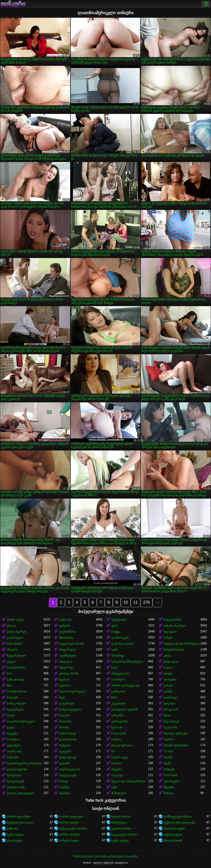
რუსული (65, 745)
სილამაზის (14, 644)
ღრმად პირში (69, 674)
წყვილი (64, 680)
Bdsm (167, 715)
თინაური (13, 4)
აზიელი (12, 650)
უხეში (167, 763)
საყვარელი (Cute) (72, 644)
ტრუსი (168, 674)
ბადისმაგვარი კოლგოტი (24, 763)
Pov (9, 674)
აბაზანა (64, 793)
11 (136, 602)
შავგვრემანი (172, 620)
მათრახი (65, 721)
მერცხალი (14, 775)
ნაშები (168, 638)
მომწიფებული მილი (178, 817)
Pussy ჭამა (119, 733)
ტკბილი (65, 686)
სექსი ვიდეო (15, 835)
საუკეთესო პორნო (124, 835)
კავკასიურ (118, 703)
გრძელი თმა (16, 787)
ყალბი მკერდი (17, 769)
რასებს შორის (17, 692)
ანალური (66, 662)
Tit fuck (168, 751)
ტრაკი (11, 626)
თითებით (170, 680)
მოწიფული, (119, 823)
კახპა (167, 656)
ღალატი (117, 775)
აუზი (114, 787)
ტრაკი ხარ (171, 709)
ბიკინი (168, 757)
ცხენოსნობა (67, 632)
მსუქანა (169, 787)
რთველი (13, 739)
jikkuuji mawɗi (173, 841)
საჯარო (116, 763)
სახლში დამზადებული (127, 662)
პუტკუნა (12, 733)
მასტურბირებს (174, 650)
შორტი (168, 793)
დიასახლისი (68, 739)
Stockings (118, 656)
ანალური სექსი (174, 829)
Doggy (116, 632)
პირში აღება (15, 620)
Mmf (114, 697)
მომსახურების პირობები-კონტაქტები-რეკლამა (105, 856)
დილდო (169, 703)
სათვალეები (16, 781)
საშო (115, 650)
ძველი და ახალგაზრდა (128, 781)
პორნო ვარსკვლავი (125, 686)
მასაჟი (63, 781)
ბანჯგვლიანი (120, 674)
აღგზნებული (68, 656)
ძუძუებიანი (119, 620)
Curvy (11, 715)
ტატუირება (67, 703)
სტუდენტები (15, 709)
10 (126, 602)
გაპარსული (15, 638)
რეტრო (169, 739)
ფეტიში (64, 763)
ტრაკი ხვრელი (122, 745)
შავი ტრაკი (171, 721)
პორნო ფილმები (19, 817)
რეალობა (170, 727)
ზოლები (12, 697)
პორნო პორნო (69, 835)
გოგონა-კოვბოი (122, 644)
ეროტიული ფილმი (125, 709)
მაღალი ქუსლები (176, 733)
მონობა (64, 727)
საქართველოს (69, 769)
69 (113, 751)
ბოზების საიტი (69, 841)
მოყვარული (67, 650)
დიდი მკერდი (17, 632)
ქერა (115, 626)
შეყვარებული (16, 656)
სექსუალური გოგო (20, 823)
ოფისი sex (14, 751)
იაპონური (118, 680)
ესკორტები (15, 841)
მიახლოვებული (70, 709)
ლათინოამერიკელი (21, 721)
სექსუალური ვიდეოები (180, 823)
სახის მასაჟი (68, 733)
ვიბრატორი (120, 721)
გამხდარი (118, 692)
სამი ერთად (15, 680)
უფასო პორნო (121, 829)
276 (146, 602)
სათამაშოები (16, 668)
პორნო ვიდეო (69, 823)
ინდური (117, 769)
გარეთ (168, 686)
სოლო (168, 668)
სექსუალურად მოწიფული (182, 644)
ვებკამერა (14, 745)
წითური (64, 715)
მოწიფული (119, 793)
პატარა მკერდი (175, 626)
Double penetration (176, 745)
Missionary (66, 638)
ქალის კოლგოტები (20, 793)
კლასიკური (172, 781)
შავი (114, 668)
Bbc (9, 686)
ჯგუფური (65, 751)
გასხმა (168, 692)
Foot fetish (170, 775)
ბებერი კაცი (120, 757)
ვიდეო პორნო (121, 817)
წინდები (169, 769)
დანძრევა (170, 697)
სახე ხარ (13, 757)
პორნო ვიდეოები (71, 817)
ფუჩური (64, 626)
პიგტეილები (68, 775)
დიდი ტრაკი (68, 757)
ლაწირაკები (120, 638)
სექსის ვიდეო (173, 835)
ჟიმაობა (12, 829)
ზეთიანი (117, 727)
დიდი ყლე (171, 662)
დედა (11, 727)
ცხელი (11, 662)
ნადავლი (170, 632)
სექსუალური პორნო (73, 829)
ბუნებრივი (66, 668)
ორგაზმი (117, 715)
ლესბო (116, 739)
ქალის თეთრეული (72, 692)
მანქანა (64, 787)
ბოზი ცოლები (16, 703)
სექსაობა (65, 620)
